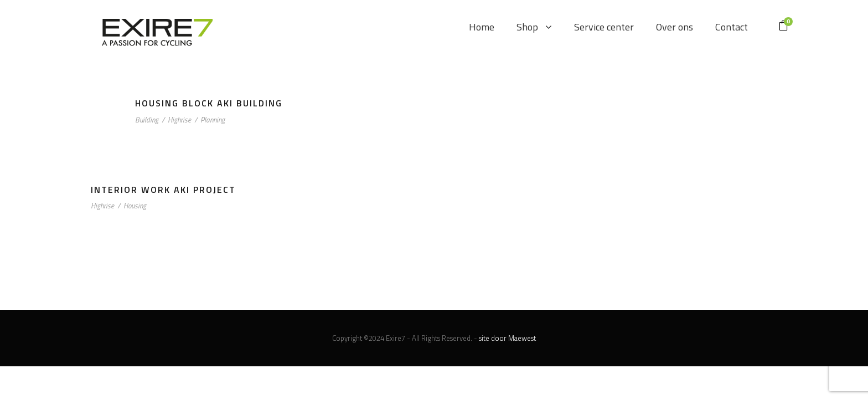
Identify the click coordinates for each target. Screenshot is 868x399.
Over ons (675, 27)
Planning (213, 120)
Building (147, 120)
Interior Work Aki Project (163, 190)
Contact (732, 27)
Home (482, 27)
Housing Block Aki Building (209, 103)
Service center (604, 27)
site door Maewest (507, 338)
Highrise (179, 120)
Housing (135, 206)
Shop (527, 27)
